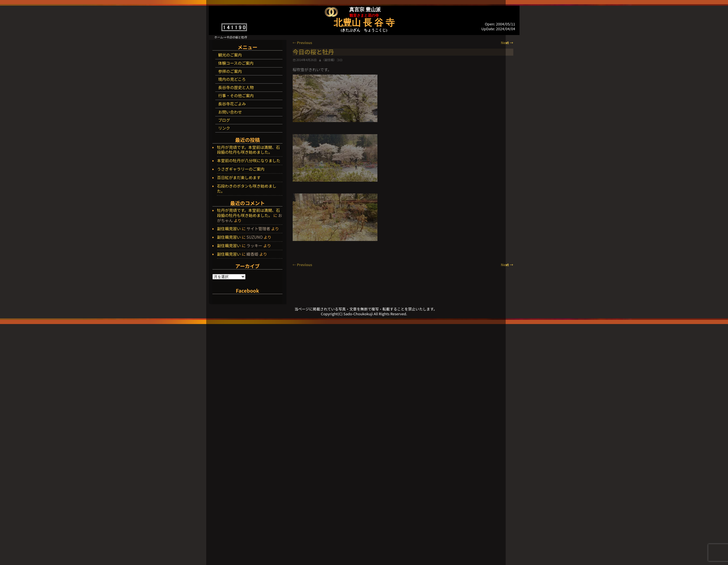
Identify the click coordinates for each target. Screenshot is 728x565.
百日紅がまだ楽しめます (239, 178)
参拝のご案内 (230, 71)
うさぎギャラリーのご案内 (241, 169)
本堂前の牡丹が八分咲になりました (249, 161)
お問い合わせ (230, 112)
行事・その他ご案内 (236, 95)
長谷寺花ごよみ (232, 104)
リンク (224, 128)
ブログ (224, 120)
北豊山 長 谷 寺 (364, 23)
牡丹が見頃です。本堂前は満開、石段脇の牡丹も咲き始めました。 (248, 150)
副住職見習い (229, 229)
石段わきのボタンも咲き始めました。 (247, 189)
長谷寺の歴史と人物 (236, 87)
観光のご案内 (230, 55)
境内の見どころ (232, 79)
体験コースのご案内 (236, 63)
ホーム (219, 37)
